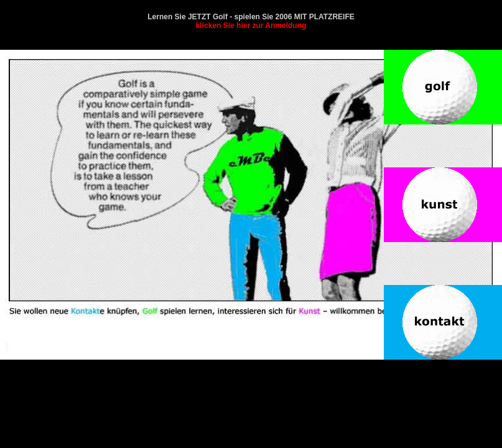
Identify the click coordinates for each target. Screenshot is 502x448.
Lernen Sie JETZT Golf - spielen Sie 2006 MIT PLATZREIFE (251, 21)
